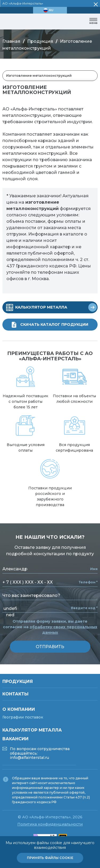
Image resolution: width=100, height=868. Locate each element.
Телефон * (88, 582)
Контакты (15, 694)
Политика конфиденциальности (50, 824)
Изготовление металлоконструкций (39, 76)
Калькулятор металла (32, 730)
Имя (94, 569)
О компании (19, 709)
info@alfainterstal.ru (29, 758)
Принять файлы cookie (50, 858)
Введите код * (84, 608)
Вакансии (15, 739)
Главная (11, 41)
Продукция (40, 41)
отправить (50, 647)
